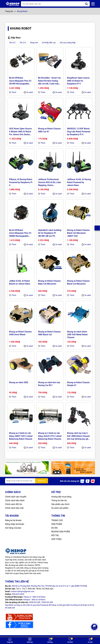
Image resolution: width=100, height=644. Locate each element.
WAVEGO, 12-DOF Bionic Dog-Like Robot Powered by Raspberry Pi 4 (79, 132)
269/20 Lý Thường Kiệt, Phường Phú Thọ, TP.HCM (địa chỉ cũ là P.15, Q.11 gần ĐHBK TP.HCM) (49, 586)
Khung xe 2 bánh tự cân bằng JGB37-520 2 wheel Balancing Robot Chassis (21, 436)
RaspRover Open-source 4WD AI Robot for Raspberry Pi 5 (78, 81)
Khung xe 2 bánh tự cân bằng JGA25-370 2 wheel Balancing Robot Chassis (50, 436)
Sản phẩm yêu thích (60, 504)
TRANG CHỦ (57, 520)
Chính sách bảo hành (15, 500)
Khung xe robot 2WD (19, 382)
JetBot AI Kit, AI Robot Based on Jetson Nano (20, 282)
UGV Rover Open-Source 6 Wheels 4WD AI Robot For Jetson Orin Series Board (20, 132)
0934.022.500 (47, 602)
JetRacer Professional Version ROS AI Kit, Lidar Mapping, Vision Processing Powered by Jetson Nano (50, 182)
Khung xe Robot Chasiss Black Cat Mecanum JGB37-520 (78, 233)
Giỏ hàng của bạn (13, 528)
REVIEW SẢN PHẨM (61, 532)
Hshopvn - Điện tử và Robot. (34, 600)
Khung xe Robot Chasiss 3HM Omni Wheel (20, 333)
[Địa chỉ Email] (27, 481)
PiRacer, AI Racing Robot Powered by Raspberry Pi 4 (21, 182)
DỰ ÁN (54, 528)
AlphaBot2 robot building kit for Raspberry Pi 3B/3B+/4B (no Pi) (50, 233)
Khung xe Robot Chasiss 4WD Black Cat (49, 333)
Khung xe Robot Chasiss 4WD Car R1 (49, 130)
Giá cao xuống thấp (68, 43)
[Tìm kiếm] (86, 4)
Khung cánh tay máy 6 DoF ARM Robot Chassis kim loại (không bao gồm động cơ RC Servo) (79, 436)
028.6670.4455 (18, 594)
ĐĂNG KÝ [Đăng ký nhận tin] (42, 481)
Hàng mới (34, 43)
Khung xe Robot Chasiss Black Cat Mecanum (78, 282)
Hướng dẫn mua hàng (61, 497)
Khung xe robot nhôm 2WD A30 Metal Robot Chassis (77, 335)
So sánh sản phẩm (60, 508)
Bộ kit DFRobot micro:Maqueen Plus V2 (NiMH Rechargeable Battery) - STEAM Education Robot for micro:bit (20, 233)
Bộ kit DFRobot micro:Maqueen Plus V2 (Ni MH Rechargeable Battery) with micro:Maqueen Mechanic (20, 81)
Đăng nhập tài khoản (15, 524)
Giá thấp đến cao (49, 43)
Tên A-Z (12, 43)
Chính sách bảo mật (14, 508)
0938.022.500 (35, 602)
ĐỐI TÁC (55, 535)
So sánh (28, 92)
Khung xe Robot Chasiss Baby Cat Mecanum (49, 282)
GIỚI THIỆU (56, 539)
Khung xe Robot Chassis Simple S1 (78, 384)
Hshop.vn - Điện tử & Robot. (35, 597)
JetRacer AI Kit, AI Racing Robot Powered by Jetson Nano (79, 182)
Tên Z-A (23, 43)
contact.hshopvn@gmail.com (22, 591)
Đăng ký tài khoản (13, 520)
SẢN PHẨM (57, 524)
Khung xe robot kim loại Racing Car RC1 (49, 384)
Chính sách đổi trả (13, 504)
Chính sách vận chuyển (16, 497)
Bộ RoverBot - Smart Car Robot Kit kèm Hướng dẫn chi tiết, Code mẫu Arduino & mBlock (49, 81)
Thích (13, 92)
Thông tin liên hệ (59, 500)
